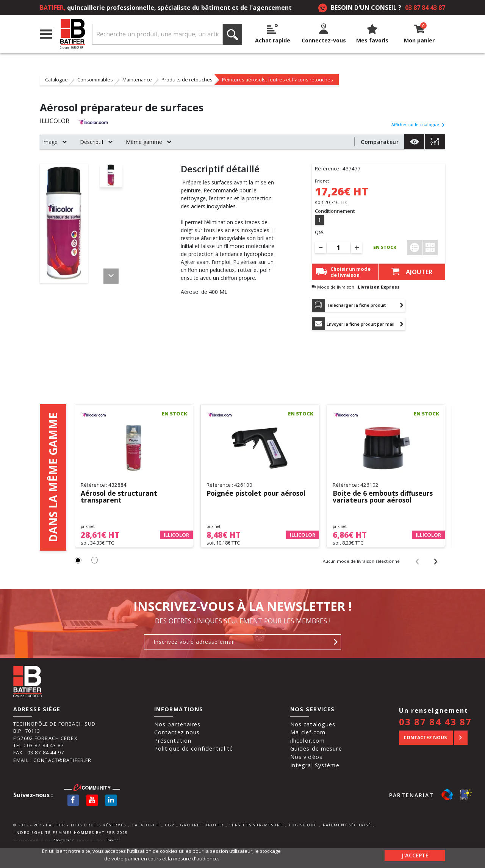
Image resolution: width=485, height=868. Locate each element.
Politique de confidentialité (194, 753)
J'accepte (415, 855)
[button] (78, 565)
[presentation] (417, 566)
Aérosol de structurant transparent (120, 498)
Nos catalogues (313, 729)
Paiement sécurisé (347, 830)
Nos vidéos (306, 761)
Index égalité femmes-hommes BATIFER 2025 (71, 837)
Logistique (303, 830)
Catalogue (56, 80)
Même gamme (144, 142)
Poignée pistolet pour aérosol (258, 495)
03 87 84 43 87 (425, 8)
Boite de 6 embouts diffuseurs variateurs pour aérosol (384, 498)
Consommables (95, 80)
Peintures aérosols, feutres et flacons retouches (278, 80)
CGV (170, 830)
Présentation (173, 745)
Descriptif (92, 142)
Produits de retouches (187, 80)
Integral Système (315, 770)
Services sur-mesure (257, 830)
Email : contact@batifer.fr (52, 765)
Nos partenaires (178, 729)
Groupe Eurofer (202, 830)
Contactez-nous (177, 737)
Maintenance (137, 80)
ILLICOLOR (55, 121)
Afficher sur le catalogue (418, 125)
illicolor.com (308, 745)
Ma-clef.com (308, 737)
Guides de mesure (316, 753)
